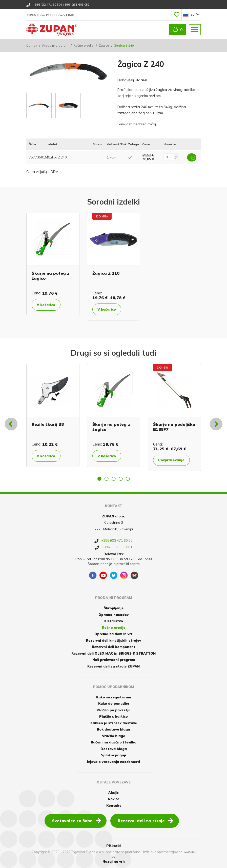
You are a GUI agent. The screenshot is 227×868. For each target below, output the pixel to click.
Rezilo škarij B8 (48, 424)
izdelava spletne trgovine (163, 852)
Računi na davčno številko (114, 742)
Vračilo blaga (114, 736)
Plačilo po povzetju (113, 710)
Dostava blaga (114, 749)
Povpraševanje (173, 460)
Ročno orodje (84, 45)
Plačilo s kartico (113, 716)
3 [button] (114, 479)
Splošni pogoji (113, 755)
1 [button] (99, 479)
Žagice (104, 45)
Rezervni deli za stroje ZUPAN (113, 666)
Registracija (39, 15)
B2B (71, 15)
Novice (113, 799)
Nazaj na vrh (114, 860)
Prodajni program (55, 45)
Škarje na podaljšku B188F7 (174, 427)
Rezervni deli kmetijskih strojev (113, 640)
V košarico (48, 305)
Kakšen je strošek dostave (114, 723)
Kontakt (114, 805)
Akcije (113, 792)
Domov (32, 45)
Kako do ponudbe (114, 703)
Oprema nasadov (113, 614)
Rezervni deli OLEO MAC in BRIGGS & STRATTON (113, 653)
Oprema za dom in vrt (113, 634)
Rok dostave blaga (113, 729)
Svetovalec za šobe (76, 820)
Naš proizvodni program (114, 660)
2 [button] (107, 479)
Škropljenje (114, 608)
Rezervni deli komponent (114, 647)
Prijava (59, 15)
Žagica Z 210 (106, 273)
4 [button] (121, 479)
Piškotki (113, 846)
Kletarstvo (114, 621)
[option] (53, 264)
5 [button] (128, 479)
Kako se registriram (114, 697)
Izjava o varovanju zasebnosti (113, 761)
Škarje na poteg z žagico (50, 276)
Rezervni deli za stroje (146, 820)
